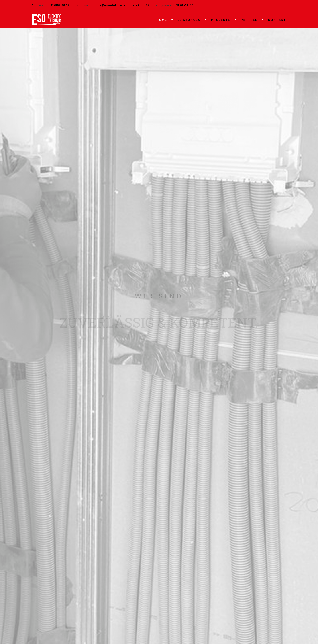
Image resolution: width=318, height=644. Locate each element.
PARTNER (249, 20)
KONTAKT (277, 20)
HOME (162, 20)
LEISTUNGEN (189, 20)
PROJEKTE (221, 20)
